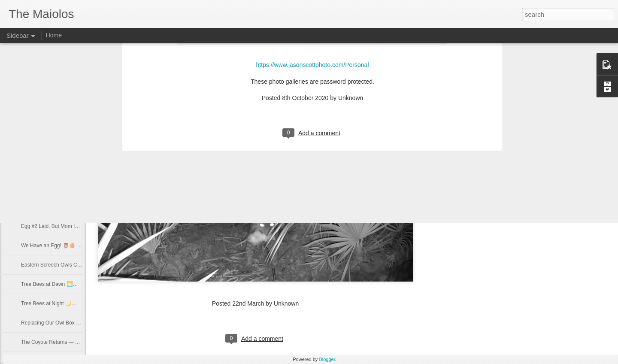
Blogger (327, 359)
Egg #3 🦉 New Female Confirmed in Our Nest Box (80, 207)
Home (54, 35)
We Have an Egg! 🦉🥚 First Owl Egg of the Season (81, 246)
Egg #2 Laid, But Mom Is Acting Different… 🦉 (74, 226)
